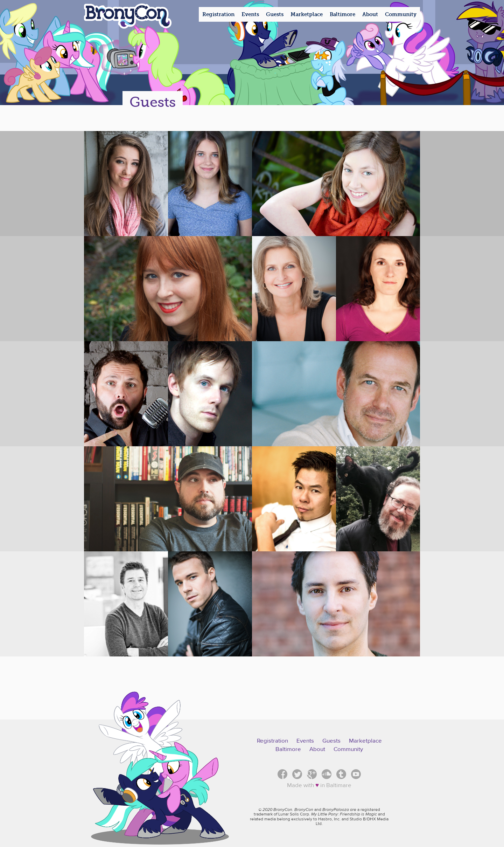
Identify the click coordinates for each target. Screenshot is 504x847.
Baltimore (288, 749)
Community (348, 749)
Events (305, 741)
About (317, 749)
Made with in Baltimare (319, 785)
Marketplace (365, 741)
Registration (272, 741)
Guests (331, 741)
